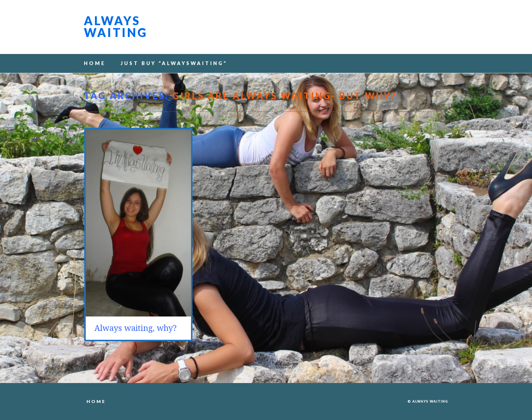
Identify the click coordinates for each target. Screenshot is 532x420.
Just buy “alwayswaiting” (174, 63)
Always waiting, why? (136, 328)
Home (95, 63)
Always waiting (116, 26)
